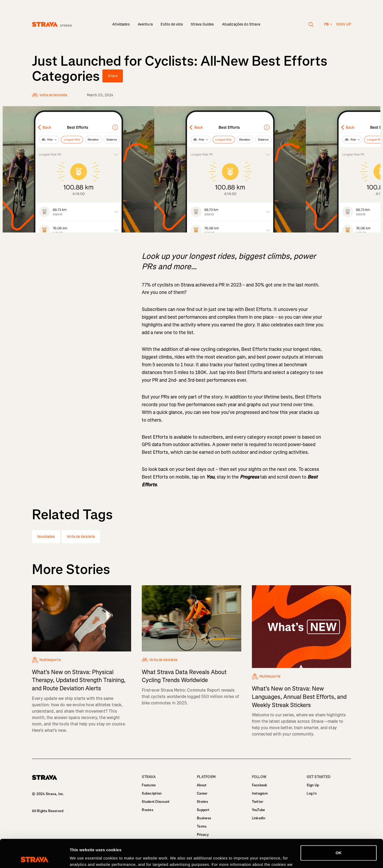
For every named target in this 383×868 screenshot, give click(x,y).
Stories (202, 802)
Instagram (260, 793)
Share (113, 76)
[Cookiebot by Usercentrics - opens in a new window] (34, 858)
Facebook (260, 785)
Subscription (152, 793)
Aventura (145, 24)
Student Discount (156, 802)
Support (203, 810)
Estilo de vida (172, 24)
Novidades (46, 537)
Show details (82, 857)
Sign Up (313, 785)
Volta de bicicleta (81, 537)
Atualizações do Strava (241, 24)
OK (339, 825)
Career (202, 793)
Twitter (258, 802)
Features (149, 785)
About (202, 785)
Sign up (344, 24)
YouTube (259, 810)
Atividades (121, 24)
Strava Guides (202, 24)
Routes (147, 810)
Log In (312, 793)
